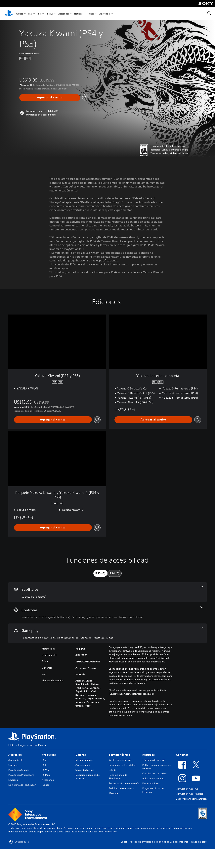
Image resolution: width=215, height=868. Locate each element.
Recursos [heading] (149, 755)
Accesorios (64, 14)
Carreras (13, 765)
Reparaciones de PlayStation (118, 777)
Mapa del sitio (199, 842)
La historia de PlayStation (22, 785)
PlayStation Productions (21, 775)
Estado (113, 770)
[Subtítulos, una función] (107, 592)
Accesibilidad (83, 765)
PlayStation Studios (19, 770)
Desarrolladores (151, 783)
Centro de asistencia (120, 760)
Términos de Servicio (154, 760)
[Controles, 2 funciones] (107, 613)
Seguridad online (85, 770)
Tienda (91, 14)
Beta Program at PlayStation (191, 799)
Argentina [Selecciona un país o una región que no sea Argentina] (19, 842)
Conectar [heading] (182, 755)
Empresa (13, 780)
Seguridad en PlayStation (123, 765)
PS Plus (50, 14)
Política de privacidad (141, 842)
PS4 (39, 14)
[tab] (100, 573)
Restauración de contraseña (124, 783)
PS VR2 (46, 770)
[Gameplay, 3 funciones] (107, 633)
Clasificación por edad (154, 773)
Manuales (114, 793)
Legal (124, 842)
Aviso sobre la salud (153, 778)
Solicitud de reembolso (121, 788)
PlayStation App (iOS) (188, 789)
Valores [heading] (81, 755)
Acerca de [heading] (15, 755)
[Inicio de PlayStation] (9, 14)
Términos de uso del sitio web (172, 842)
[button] (41, 115)
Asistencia (105, 14)
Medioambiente (84, 760)
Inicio (11, 745)
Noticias (78, 14)
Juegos (20, 14)
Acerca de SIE (16, 760)
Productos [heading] (49, 755)
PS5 (30, 14)
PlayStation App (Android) (190, 794)
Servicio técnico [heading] (120, 755)
